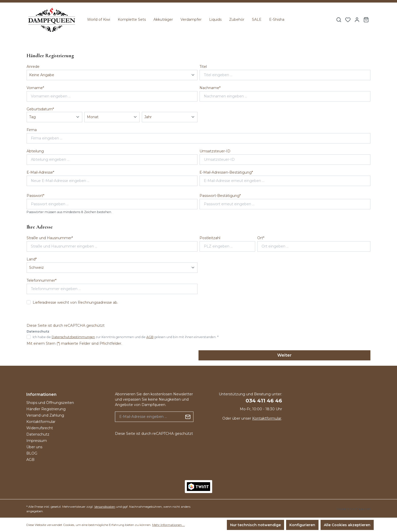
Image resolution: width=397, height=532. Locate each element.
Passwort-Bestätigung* (220, 196)
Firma (32, 130)
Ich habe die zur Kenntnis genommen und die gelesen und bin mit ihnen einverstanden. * (126, 337)
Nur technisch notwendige (255, 525)
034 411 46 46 (264, 401)
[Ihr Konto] (357, 20)
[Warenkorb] (366, 20)
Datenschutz (38, 434)
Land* (32, 259)
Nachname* (210, 88)
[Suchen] (339, 20)
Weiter (284, 355)
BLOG (32, 453)
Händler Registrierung (46, 409)
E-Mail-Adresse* (40, 172)
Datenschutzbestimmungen (73, 337)
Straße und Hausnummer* (50, 238)
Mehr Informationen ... (168, 525)
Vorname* (35, 88)
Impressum (37, 441)
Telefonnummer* (42, 280)
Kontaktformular (41, 422)
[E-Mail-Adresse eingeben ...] (149, 417)
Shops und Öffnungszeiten (50, 403)
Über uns (34, 447)
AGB (150, 337)
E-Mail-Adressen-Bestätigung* (226, 172)
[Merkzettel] (348, 20)
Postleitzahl (210, 238)
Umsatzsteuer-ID (215, 151)
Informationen (41, 394)
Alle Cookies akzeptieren (347, 525)
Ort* (261, 238)
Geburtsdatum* (40, 109)
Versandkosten (105, 507)
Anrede (33, 67)
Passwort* (35, 196)
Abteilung (35, 151)
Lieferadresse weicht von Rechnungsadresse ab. (75, 302)
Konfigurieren (302, 525)
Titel (203, 67)
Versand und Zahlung (45, 415)
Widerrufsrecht (40, 428)
